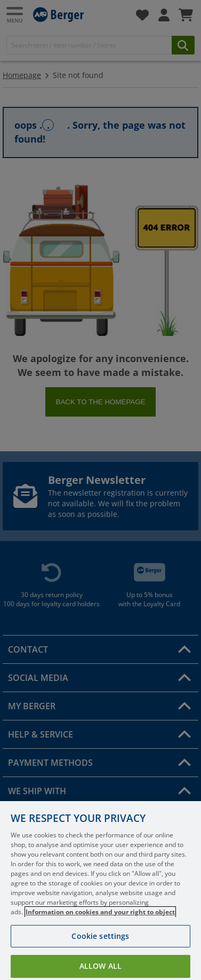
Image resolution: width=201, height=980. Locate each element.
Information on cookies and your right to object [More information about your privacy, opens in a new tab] (100, 921)
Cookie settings (100, 945)
